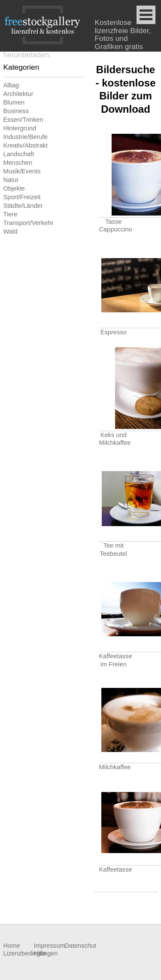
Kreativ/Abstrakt (26, 145)
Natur (11, 180)
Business (16, 111)
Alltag (11, 85)
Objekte (14, 188)
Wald (11, 231)
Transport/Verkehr (29, 223)
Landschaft (19, 154)
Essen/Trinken (23, 120)
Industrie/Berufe (26, 137)
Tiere (11, 214)
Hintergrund (20, 128)
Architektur (18, 94)
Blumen (14, 102)
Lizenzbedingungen (19, 953)
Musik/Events (22, 171)
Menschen (18, 163)
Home (12, 946)
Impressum (49, 946)
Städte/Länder (23, 206)
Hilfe (40, 953)
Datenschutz (80, 946)
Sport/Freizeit (22, 197)
